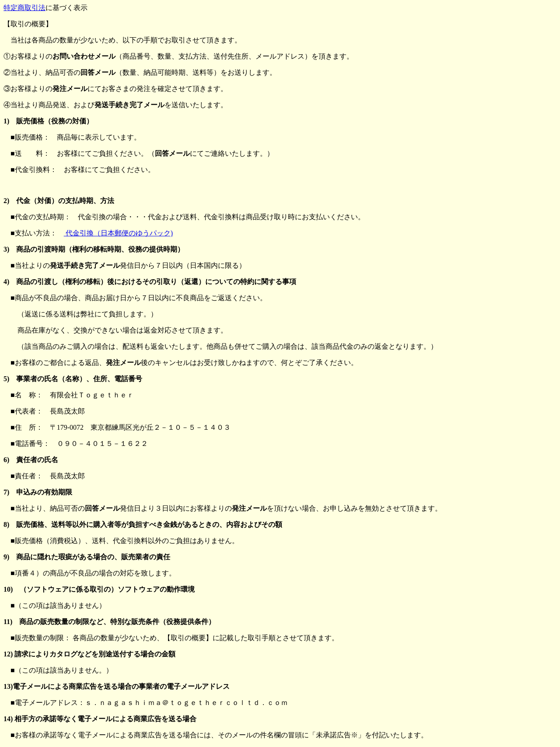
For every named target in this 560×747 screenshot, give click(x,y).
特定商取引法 (24, 8)
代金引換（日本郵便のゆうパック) (118, 233)
